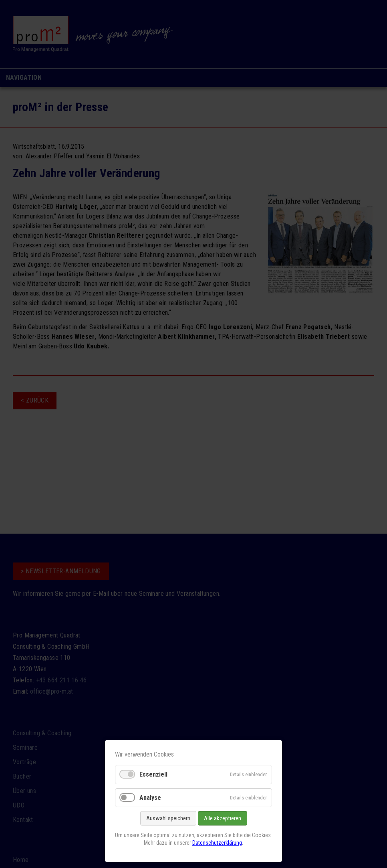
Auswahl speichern (168, 818)
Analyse (150, 798)
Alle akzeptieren (223, 818)
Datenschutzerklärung (217, 843)
